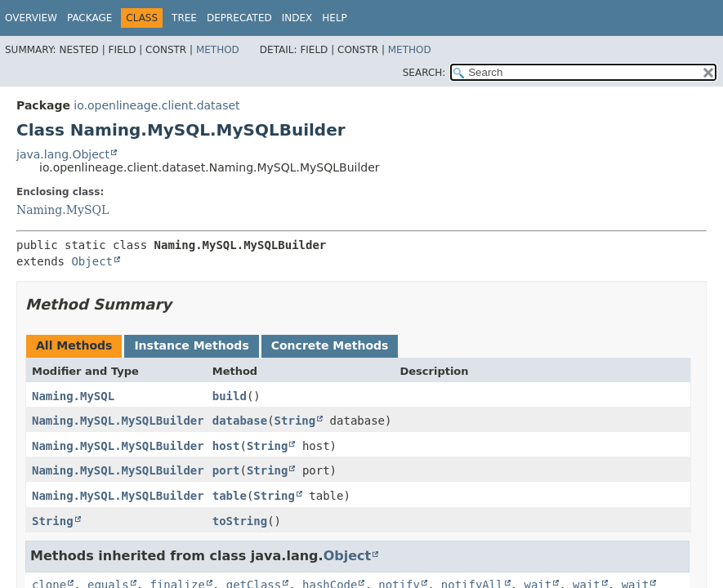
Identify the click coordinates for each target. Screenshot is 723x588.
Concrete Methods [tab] (330, 345)
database (240, 421)
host (226, 446)
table (230, 496)
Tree (184, 18)
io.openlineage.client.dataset (156, 105)
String (295, 421)
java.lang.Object (63, 154)
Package (89, 18)
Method (218, 50)
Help (335, 18)
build (230, 396)
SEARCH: (424, 73)
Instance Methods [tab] (191, 345)
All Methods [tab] (74, 345)
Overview (31, 18)
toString (240, 521)
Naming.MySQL (62, 210)
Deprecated (239, 18)
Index (297, 18)
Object (92, 261)
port (226, 470)
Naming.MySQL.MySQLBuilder (118, 421)
